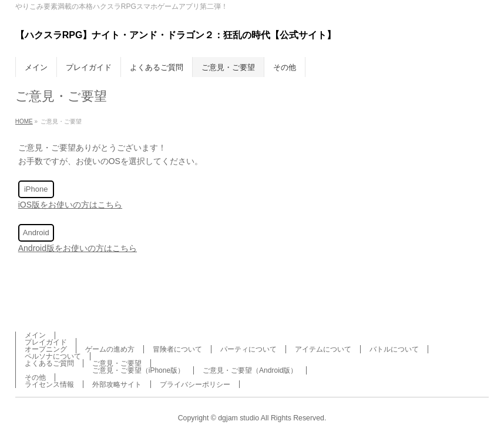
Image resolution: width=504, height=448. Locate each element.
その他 (35, 377)
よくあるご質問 (49, 363)
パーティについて (248, 349)
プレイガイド (46, 342)
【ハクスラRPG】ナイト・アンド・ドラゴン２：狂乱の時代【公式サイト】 (176, 35)
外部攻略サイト (117, 385)
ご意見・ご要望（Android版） (250, 370)
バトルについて (394, 349)
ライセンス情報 (49, 385)
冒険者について (177, 349)
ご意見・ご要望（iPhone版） (138, 370)
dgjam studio (238, 418)
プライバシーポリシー (195, 385)
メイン (35, 335)
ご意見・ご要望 (117, 363)
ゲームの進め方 (110, 349)
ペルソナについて (53, 356)
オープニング (46, 349)
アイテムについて (323, 349)
